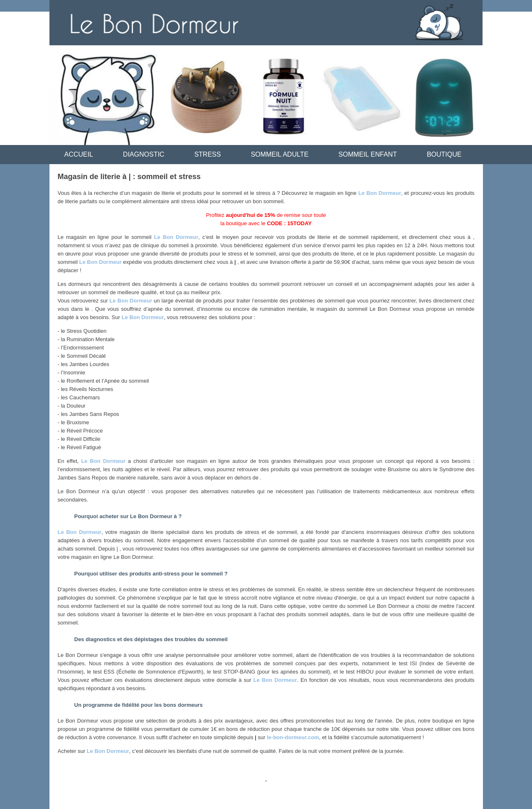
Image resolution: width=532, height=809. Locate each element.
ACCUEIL (79, 154)
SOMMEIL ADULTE (280, 154)
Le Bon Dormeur (380, 193)
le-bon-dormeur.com (293, 737)
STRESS (207, 154)
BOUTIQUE (444, 154)
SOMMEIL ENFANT (368, 154)
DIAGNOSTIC (144, 154)
